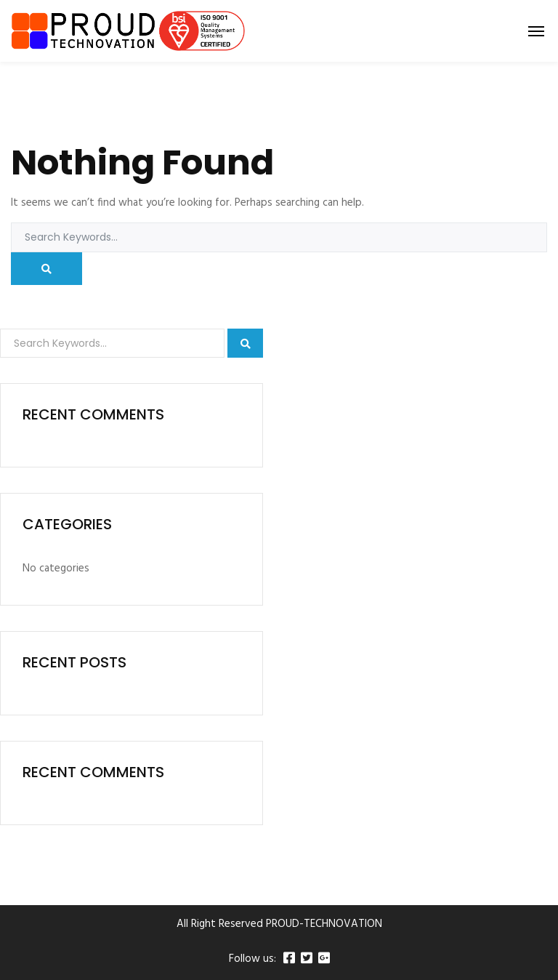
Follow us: (252, 959)
